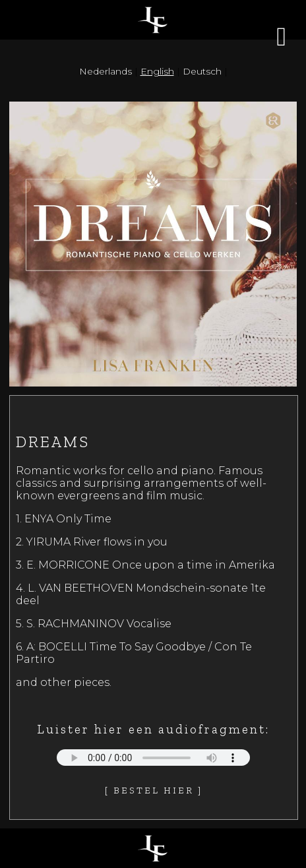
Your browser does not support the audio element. (153, 758)
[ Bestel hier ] (154, 790)
